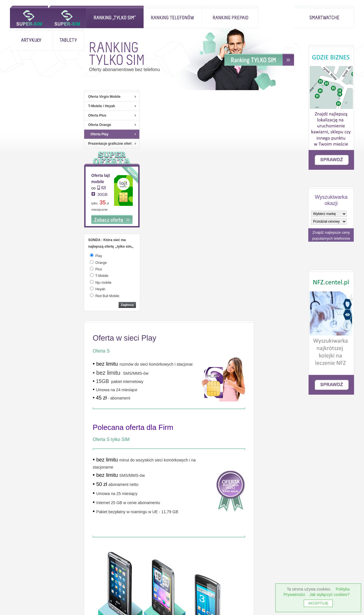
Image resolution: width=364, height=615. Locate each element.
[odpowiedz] (18, 255)
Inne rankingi (102, 561)
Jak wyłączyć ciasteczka (37, 572)
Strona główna (29, 17)
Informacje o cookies (40, 561)
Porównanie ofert (190, 572)
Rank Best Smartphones (270, 596)
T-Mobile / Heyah (28, 106)
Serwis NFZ (189, 561)
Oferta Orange (26, 125)
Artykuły (242, 17)
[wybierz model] (329, 221)
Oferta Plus (23, 115)
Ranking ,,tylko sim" (77, 17)
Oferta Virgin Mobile (30, 97)
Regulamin (141, 572)
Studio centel (146, 561)
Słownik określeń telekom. (240, 572)
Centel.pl (96, 572)
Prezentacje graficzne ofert (36, 144)
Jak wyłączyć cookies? (329, 595)
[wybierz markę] (329, 214)
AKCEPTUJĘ (318, 603)
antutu (94, 596)
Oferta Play (25, 134)
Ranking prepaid (192, 17)
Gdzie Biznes (234, 561)
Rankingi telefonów (135, 17)
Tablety (279, 17)
